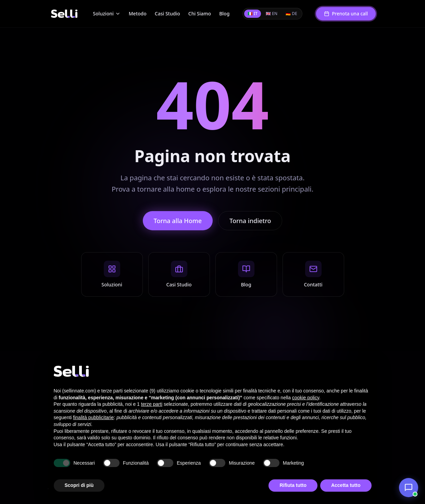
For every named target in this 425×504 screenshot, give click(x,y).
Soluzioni (107, 14)
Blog (224, 14)
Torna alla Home (178, 221)
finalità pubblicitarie (93, 417)
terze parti (152, 404)
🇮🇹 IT (253, 14)
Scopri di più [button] (79, 485)
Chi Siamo (200, 14)
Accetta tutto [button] (346, 485)
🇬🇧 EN (272, 14)
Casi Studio (167, 14)
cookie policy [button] (306, 398)
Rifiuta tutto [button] (293, 485)
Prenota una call (346, 14)
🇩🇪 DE (291, 14)
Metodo (138, 14)
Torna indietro (250, 221)
